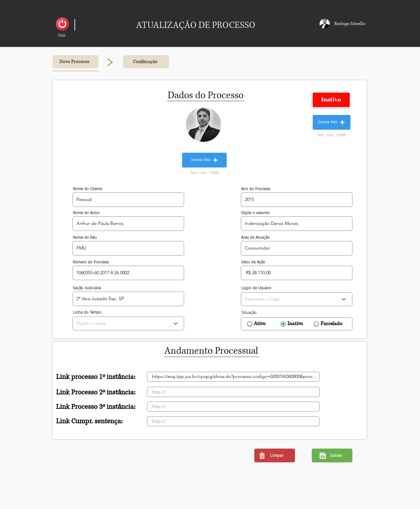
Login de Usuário (256, 288)
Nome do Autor (86, 213)
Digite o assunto (255, 213)
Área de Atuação (255, 238)
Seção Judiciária (87, 288)
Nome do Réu (85, 238)
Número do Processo (91, 262)
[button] (62, 35)
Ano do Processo (256, 189)
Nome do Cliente (87, 189)
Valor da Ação (253, 262)
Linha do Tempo (87, 313)
